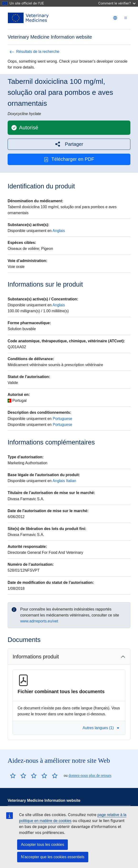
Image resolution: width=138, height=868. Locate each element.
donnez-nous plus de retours (90, 775)
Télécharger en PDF (69, 159)
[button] (69, 144)
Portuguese (62, 419)
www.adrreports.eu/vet (39, 621)
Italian (71, 481)
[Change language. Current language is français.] (115, 18)
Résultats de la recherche (34, 52)
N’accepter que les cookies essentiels (53, 857)
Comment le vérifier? (117, 3)
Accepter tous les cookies (42, 845)
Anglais (59, 231)
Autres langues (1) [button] (101, 728)
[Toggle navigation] (126, 18)
